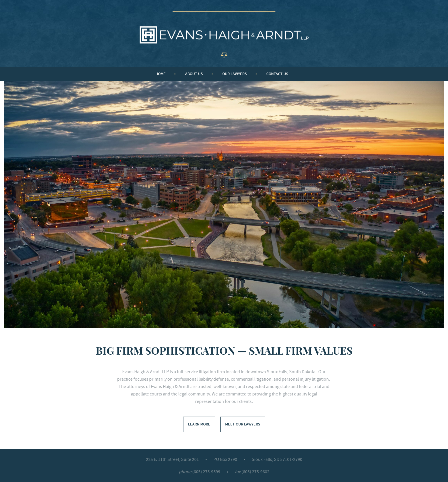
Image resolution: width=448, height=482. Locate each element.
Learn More (199, 424)
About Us (194, 74)
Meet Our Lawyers (243, 424)
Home (161, 74)
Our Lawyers (235, 74)
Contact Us (277, 74)
